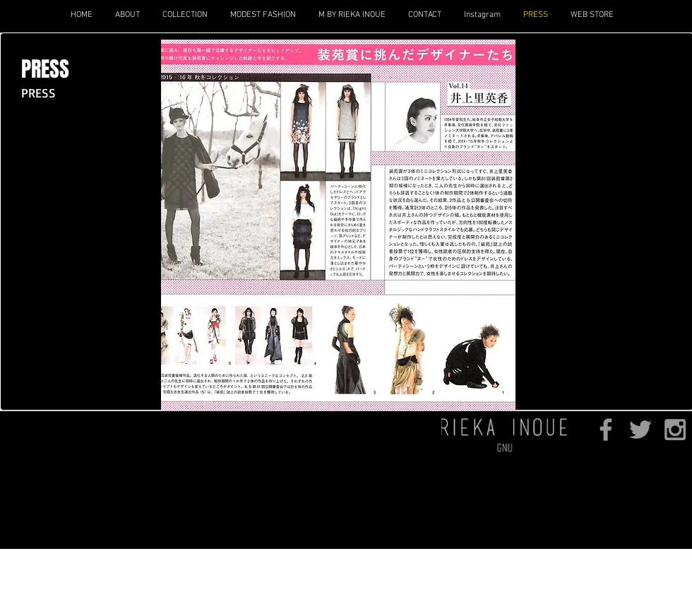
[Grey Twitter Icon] (640, 430)
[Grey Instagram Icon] (675, 430)
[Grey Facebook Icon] (606, 430)
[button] (184, 15)
